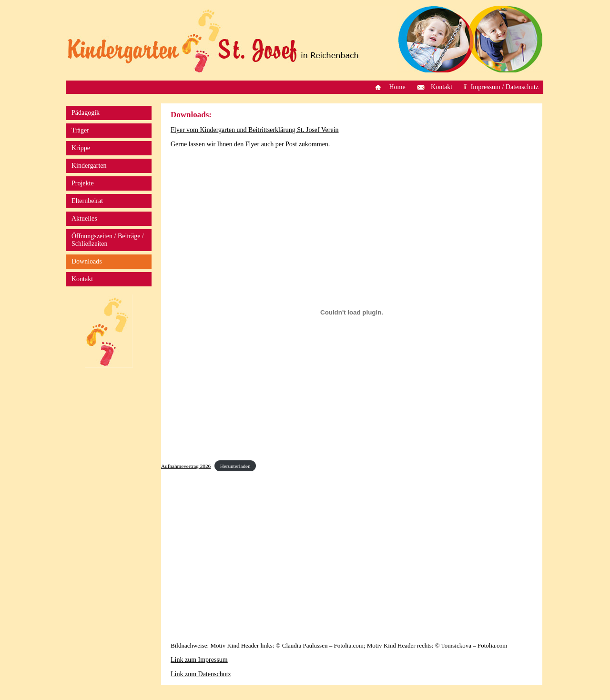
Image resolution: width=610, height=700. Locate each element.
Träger (80, 130)
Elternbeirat (87, 201)
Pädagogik (86, 113)
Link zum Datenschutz (201, 674)
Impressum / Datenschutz (505, 87)
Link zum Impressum (199, 660)
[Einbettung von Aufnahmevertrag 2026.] (352, 312)
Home (397, 87)
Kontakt (442, 87)
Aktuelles (84, 218)
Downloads (87, 261)
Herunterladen (235, 466)
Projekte (83, 183)
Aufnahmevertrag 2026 (186, 466)
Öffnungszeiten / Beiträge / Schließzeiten (108, 240)
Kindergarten (89, 166)
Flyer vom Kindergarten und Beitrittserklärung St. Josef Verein (255, 130)
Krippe (81, 148)
